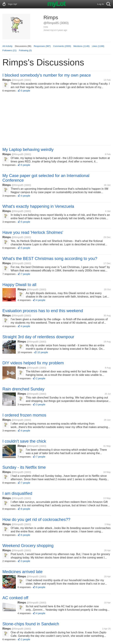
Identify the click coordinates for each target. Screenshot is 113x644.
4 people (26, 196)
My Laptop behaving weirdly (28, 149)
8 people (26, 509)
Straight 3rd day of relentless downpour (38, 337)
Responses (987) (42, 46)
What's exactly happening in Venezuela (38, 206)
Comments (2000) (62, 46)
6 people (26, 535)
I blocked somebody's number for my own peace (47, 75)
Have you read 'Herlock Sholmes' (33, 232)
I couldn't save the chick (24, 441)
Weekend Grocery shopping (28, 546)
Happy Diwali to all (19, 285)
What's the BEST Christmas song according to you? (50, 258)
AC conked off (15, 598)
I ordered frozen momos (24, 415)
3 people (41, 404)
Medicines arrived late (22, 572)
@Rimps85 (17, 80)
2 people (41, 378)
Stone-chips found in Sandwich (31, 624)
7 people (26, 274)
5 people (26, 91)
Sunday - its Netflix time (24, 467)
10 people (43, 352)
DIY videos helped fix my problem (33, 363)
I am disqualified (17, 493)
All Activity (7, 46)
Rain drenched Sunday (23, 389)
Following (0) (25, 50)
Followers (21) (9, 50)
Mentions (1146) (82, 46)
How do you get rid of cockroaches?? (36, 519)
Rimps (7, 80)
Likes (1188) (98, 46)
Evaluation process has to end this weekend (43, 311)
